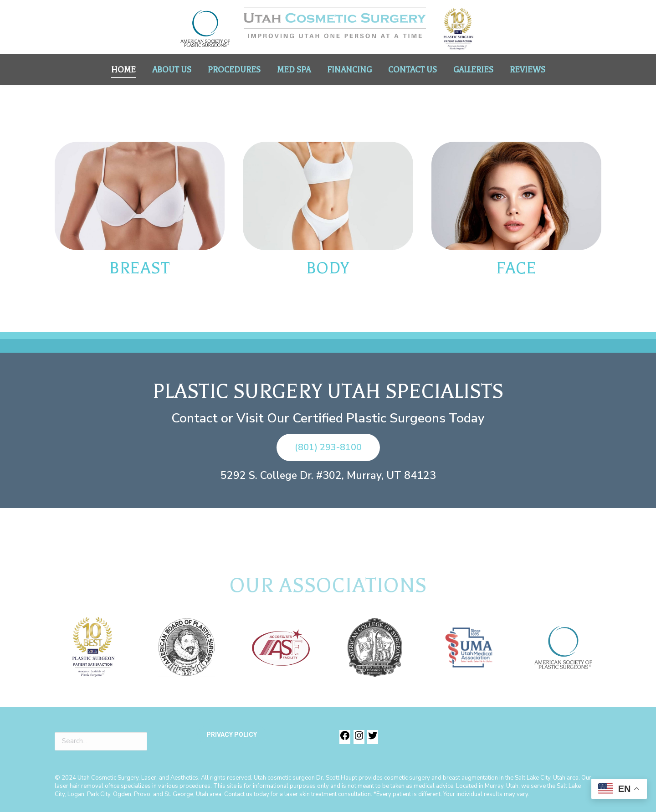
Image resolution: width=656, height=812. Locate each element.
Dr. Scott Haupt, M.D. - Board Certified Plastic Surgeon (133, 8)
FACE (516, 268)
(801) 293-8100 (461, 8)
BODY (328, 268)
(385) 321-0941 (525, 8)
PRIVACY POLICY (232, 735)
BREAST (140, 268)
